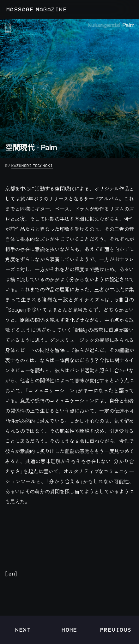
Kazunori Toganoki (32, 166)
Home (69, 630)
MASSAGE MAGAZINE (37, 9)
